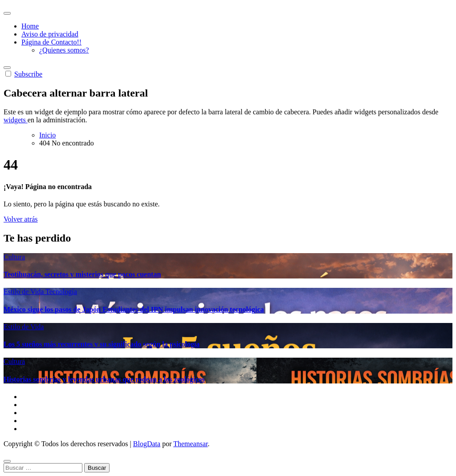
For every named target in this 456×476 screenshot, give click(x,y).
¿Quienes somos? (64, 50)
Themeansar (190, 444)
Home (30, 26)
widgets (16, 120)
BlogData (147, 444)
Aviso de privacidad (50, 34)
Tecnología (61, 292)
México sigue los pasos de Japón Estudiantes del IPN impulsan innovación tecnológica (134, 309)
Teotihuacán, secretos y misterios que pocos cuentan (82, 274)
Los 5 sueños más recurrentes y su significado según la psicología (102, 344)
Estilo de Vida (24, 292)
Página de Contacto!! (51, 42)
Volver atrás (21, 219)
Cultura (14, 257)
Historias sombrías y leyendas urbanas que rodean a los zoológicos (104, 379)
